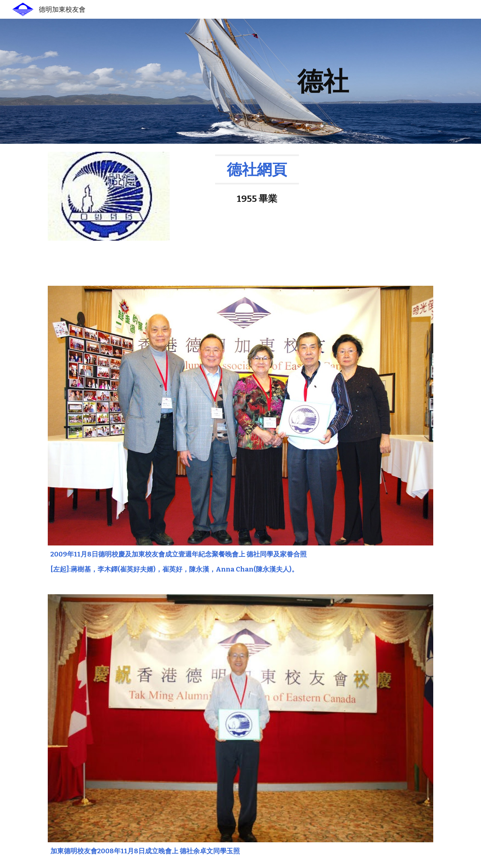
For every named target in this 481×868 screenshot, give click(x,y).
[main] (323, 81)
